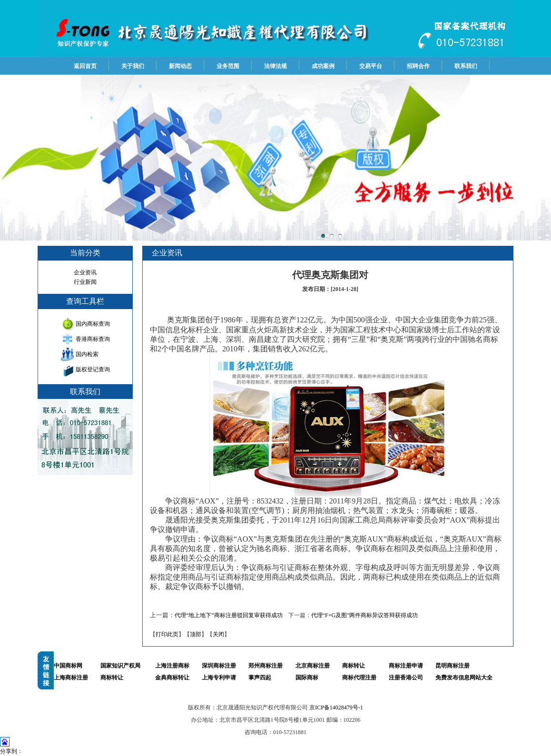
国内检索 (87, 354)
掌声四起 (260, 678)
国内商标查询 (93, 324)
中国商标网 (68, 666)
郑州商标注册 (266, 666)
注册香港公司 (406, 678)
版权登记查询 (93, 369)
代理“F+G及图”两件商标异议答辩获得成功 (365, 615)
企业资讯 (85, 272)
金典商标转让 (172, 678)
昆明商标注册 (453, 666)
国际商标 (307, 678)
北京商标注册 (313, 666)
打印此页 (167, 634)
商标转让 (354, 666)
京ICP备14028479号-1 (336, 708)
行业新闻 (85, 282)
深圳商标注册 (219, 666)
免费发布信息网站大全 (464, 678)
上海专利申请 (219, 678)
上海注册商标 (172, 666)
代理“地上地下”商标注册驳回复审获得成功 (229, 615)
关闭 (218, 634)
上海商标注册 (71, 678)
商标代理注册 (359, 678)
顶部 (196, 634)
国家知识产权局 (120, 666)
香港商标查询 (93, 339)
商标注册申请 (406, 666)
